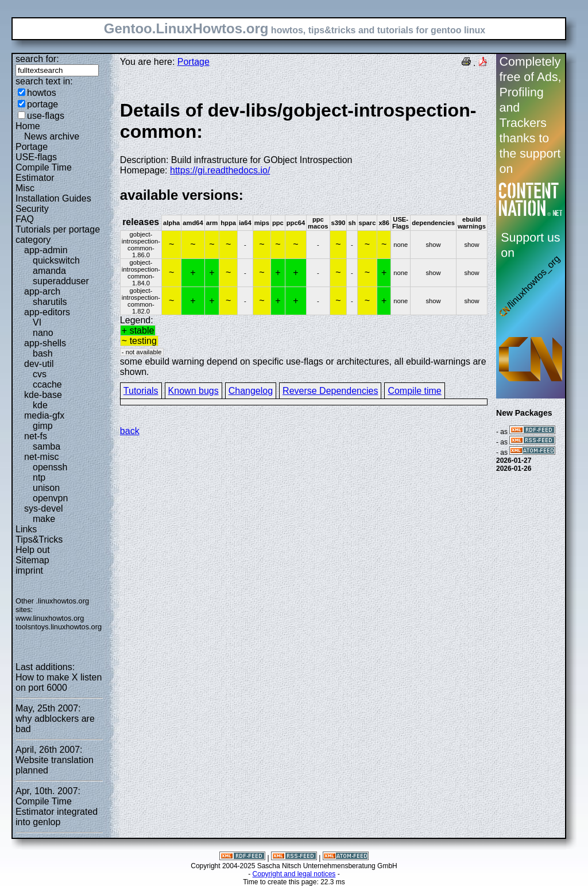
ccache (47, 384)
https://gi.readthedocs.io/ (220, 170)
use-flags (46, 116)
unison (46, 488)
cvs (40, 374)
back (130, 431)
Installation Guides (53, 198)
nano (43, 333)
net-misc (41, 457)
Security (32, 209)
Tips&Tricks (39, 539)
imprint (29, 570)
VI (37, 322)
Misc (25, 188)
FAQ (25, 219)
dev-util (39, 364)
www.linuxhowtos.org (50, 618)
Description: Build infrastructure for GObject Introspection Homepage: (304, 137)
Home (28, 126)
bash (43, 353)
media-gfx (44, 415)
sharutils (50, 302)
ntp (39, 477)
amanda (49, 271)
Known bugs (194, 391)
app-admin (46, 250)
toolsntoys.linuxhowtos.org (59, 627)
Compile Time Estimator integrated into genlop (57, 812)
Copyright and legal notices (294, 874)
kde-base (43, 395)
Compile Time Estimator (44, 173)
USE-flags (36, 157)
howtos (42, 93)
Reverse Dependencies (330, 391)
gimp (43, 426)
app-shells (45, 343)
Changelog (251, 391)
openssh (50, 467)
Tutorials (141, 391)
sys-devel (44, 508)
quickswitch (56, 260)
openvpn (50, 498)
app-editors (47, 312)
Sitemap (32, 560)
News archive (52, 136)
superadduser (61, 281)
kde (40, 405)
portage (42, 104)
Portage (32, 147)
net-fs (36, 436)
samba (47, 446)
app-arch (42, 291)
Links (26, 529)
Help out (33, 550)
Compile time (414, 391)
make (44, 519)
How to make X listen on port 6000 (59, 682)
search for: (37, 59)
